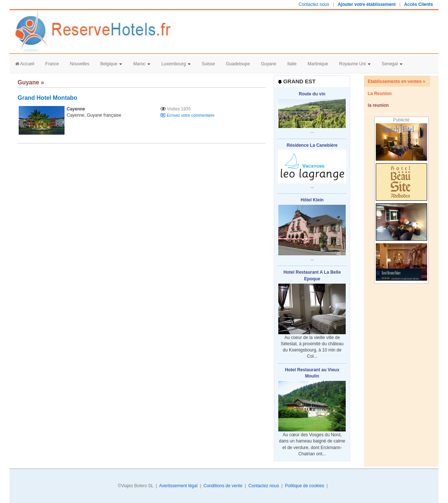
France (52, 64)
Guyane (269, 64)
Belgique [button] (111, 64)
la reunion (378, 105)
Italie (292, 64)
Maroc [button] (142, 64)
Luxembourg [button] (176, 64)
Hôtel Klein (312, 200)
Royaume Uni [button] (355, 64)
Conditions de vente (223, 486)
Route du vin (312, 94)
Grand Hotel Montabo (47, 98)
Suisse (208, 64)
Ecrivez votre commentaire (191, 115)
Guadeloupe (238, 64)
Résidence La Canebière (312, 145)
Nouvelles (80, 64)
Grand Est (299, 81)
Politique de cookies (304, 486)
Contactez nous (314, 4)
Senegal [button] (392, 64)
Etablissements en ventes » (396, 81)
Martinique (318, 64)
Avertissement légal (178, 486)
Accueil (25, 64)
